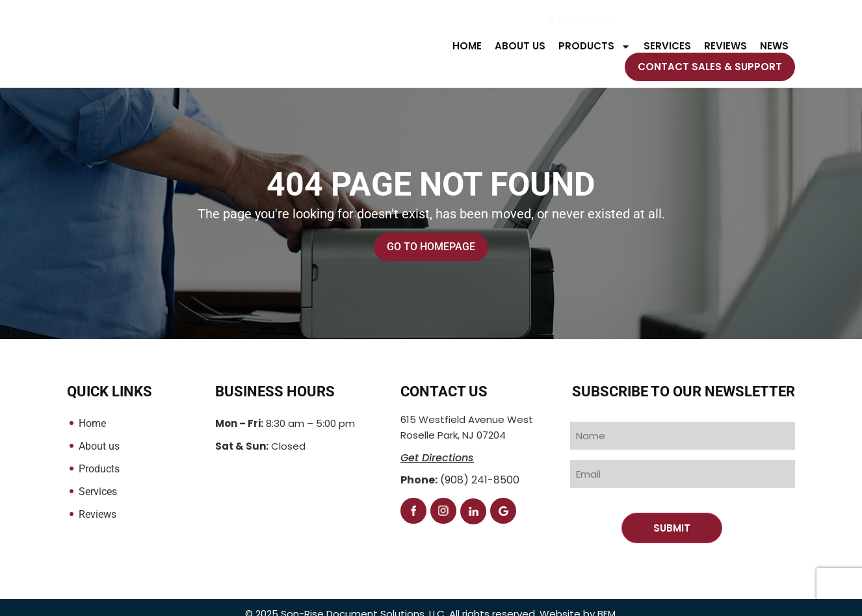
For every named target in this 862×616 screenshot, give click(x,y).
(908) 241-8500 (747, 21)
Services (667, 46)
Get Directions (437, 458)
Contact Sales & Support (710, 67)
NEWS (774, 46)
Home (467, 46)
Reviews (725, 46)
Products (594, 46)
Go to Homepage (431, 247)
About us (520, 46)
